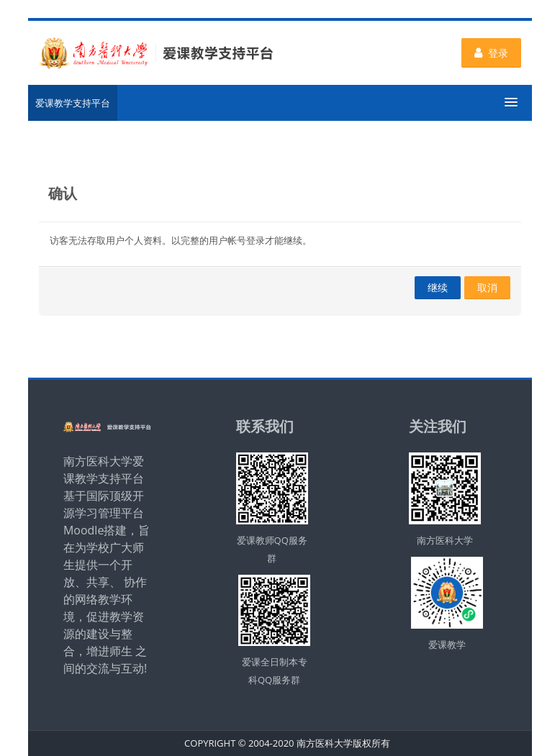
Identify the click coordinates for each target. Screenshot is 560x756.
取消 (487, 287)
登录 (491, 53)
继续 (438, 287)
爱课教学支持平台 (73, 103)
